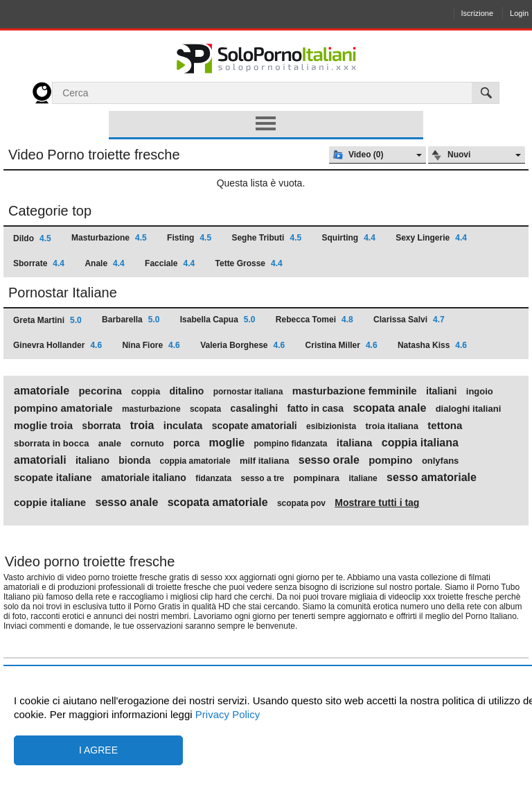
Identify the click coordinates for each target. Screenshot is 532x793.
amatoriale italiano (144, 478)
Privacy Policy (227, 714)
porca (186, 443)
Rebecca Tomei (314, 320)
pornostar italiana (248, 392)
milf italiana (265, 461)
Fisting (189, 238)
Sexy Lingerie (431, 238)
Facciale (170, 263)
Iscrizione (477, 13)
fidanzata (213, 478)
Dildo (32, 238)
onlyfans (440, 461)
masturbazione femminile (355, 391)
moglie (227, 443)
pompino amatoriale (63, 408)
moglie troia (43, 426)
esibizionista (331, 426)
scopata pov (301, 503)
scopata (205, 409)
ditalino (187, 391)
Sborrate (39, 263)
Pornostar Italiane (63, 293)
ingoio (480, 392)
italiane (363, 478)
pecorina (100, 391)
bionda (134, 460)
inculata (183, 426)
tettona (445, 426)
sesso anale (127, 503)
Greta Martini (47, 320)
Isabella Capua (218, 320)
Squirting (348, 238)
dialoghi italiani (469, 409)
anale (110, 444)
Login (519, 13)
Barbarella (131, 320)
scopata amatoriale (218, 503)
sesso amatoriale (432, 478)
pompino (390, 460)
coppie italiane (50, 503)
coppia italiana (420, 443)
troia (142, 426)
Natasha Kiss (432, 345)
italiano (92, 460)
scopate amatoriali (255, 426)
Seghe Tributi (266, 238)
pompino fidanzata (290, 444)
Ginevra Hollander (57, 345)
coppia (145, 392)
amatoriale (42, 391)
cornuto (147, 444)
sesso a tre (263, 478)
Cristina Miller (342, 345)
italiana (355, 443)
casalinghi (254, 408)
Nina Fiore (151, 345)
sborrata (101, 426)
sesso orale (329, 460)
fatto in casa (315, 408)
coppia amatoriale (195, 461)
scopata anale (389, 408)
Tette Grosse (249, 263)
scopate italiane (53, 478)
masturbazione (151, 409)
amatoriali (40, 460)
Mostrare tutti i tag (377, 503)
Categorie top (50, 211)
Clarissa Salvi (409, 320)
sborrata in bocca (51, 444)
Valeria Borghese (242, 345)
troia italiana (392, 426)
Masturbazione (109, 238)
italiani (441, 391)
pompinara (317, 478)
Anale (104, 263)
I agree (98, 750)
